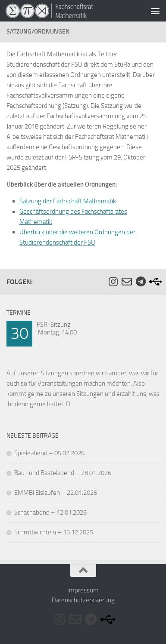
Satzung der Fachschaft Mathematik (68, 201)
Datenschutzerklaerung (83, 600)
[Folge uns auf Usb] (154, 282)
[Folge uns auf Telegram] (141, 282)
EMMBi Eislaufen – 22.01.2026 (56, 493)
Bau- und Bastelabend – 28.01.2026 (63, 473)
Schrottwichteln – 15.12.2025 (54, 532)
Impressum (83, 590)
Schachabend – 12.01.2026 (50, 512)
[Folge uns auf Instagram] (113, 282)
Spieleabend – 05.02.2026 (49, 453)
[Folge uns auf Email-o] (127, 282)
